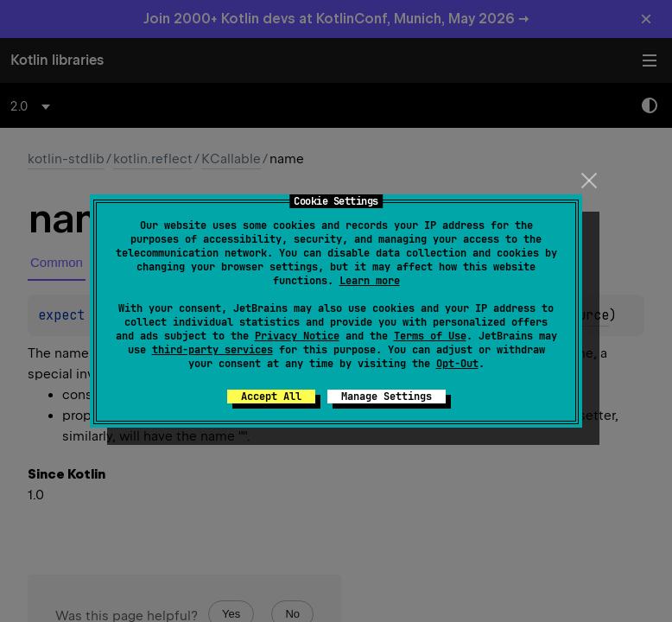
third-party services (212, 350)
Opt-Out (457, 364)
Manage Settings (387, 397)
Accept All (271, 397)
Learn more (370, 281)
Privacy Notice (297, 336)
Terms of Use (430, 336)
